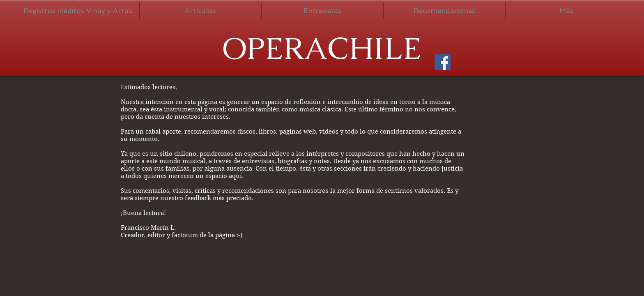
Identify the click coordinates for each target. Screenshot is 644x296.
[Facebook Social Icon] (443, 62)
